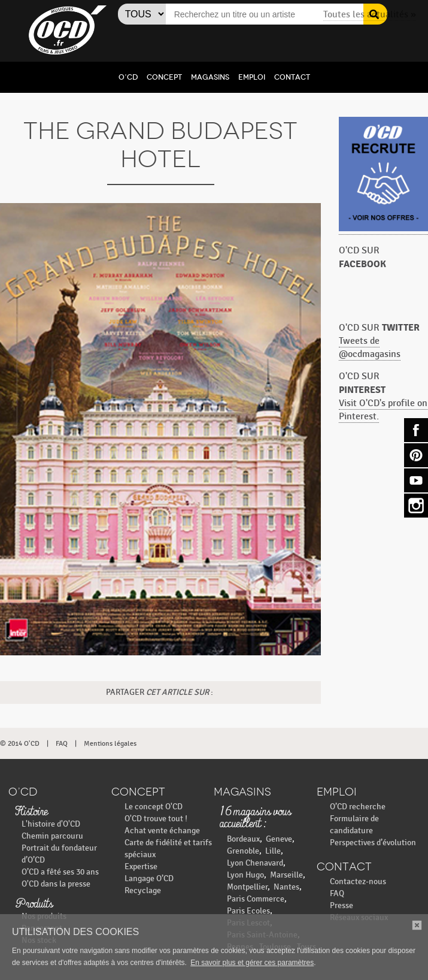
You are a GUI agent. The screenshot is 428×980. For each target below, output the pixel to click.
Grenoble (243, 851)
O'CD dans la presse (56, 884)
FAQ (62, 743)
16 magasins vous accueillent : (256, 818)
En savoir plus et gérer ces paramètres (252, 963)
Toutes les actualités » (370, 15)
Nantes (286, 887)
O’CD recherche (358, 807)
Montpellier (247, 887)
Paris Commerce (256, 899)
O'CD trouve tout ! (156, 819)
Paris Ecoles (248, 911)
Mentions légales (110, 743)
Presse (342, 905)
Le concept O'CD (154, 807)
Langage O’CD (149, 878)
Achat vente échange (162, 831)
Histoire (31, 812)
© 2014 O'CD (20, 743)
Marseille (286, 875)
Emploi (252, 77)
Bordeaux (243, 839)
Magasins (210, 77)
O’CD (128, 77)
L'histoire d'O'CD (51, 824)
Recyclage (143, 890)
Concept (164, 77)
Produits (34, 905)
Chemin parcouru (52, 836)
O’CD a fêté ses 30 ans (60, 872)
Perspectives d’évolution (373, 843)
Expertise (141, 866)
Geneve (279, 839)
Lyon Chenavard (255, 863)
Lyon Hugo (245, 875)
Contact (292, 77)
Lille (273, 851)
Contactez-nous (358, 881)
